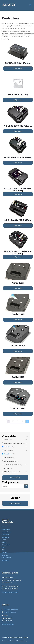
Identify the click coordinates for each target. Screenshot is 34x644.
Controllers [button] (9, 447)
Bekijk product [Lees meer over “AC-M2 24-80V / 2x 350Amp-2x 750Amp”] (18, 194)
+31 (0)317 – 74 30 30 (11, 609)
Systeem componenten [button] (13, 465)
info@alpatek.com (10, 612)
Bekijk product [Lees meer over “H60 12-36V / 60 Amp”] (18, 100)
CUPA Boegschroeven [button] (12, 472)
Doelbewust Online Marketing (18, 641)
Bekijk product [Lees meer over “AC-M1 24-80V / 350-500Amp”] (18, 163)
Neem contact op (15, 503)
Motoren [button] (8, 440)
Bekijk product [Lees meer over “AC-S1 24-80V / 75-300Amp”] (18, 225)
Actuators (5, 560)
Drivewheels (6, 545)
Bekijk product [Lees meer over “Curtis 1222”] (18, 288)
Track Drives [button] (9, 454)
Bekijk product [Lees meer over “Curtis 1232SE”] (18, 351)
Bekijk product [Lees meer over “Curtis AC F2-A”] (18, 414)
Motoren (5, 527)
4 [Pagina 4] (22, 421)
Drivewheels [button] (9, 458)
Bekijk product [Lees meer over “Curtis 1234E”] (18, 382)
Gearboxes (5, 537)
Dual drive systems (5, 550)
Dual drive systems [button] (11, 461)
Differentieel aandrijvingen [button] (14, 443)
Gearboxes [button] (8, 450)
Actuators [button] (8, 468)
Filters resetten (15, 478)
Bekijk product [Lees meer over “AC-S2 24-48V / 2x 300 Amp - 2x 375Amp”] (18, 257)
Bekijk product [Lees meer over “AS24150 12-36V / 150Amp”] (18, 69)
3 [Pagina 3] (18, 421)
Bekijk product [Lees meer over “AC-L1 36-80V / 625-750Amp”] (18, 131)
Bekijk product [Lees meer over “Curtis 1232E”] (18, 320)
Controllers (5, 535)
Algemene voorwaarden (10, 592)
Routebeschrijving (8, 624)
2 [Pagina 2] (13, 421)
